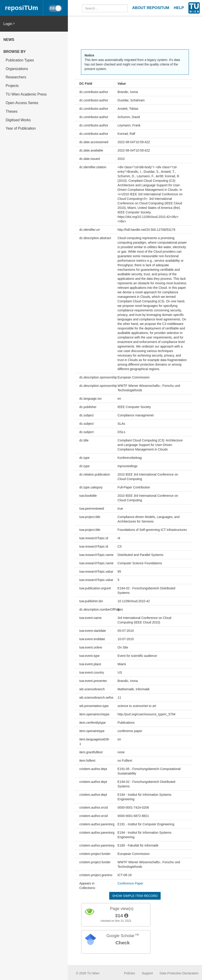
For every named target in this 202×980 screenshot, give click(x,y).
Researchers (16, 77)
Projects (12, 86)
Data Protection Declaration (179, 973)
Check (122, 943)
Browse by (15, 52)
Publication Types (20, 60)
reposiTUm (21, 8)
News (9, 40)
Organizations (17, 69)
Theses (12, 111)
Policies (130, 973)
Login (9, 24)
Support (147, 973)
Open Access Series (22, 103)
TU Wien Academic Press (26, 94)
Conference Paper (131, 883)
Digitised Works (18, 120)
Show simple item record (135, 896)
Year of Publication (21, 128)
